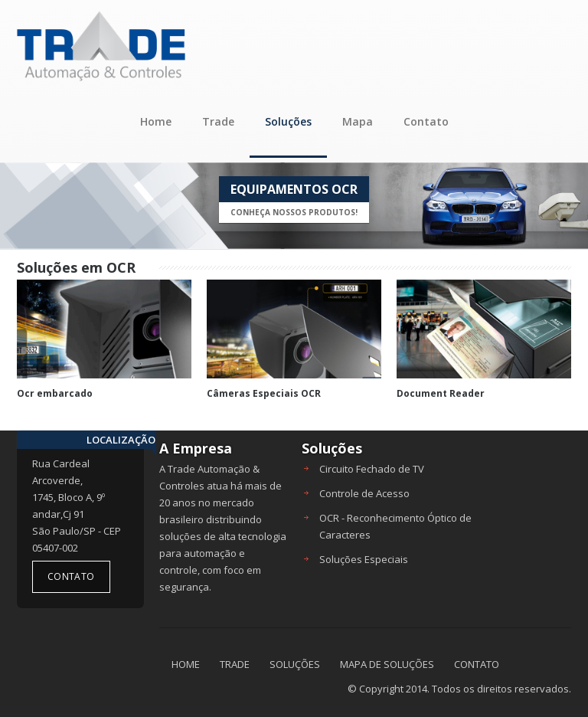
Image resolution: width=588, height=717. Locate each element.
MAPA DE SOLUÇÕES (387, 664)
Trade (218, 121)
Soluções (288, 121)
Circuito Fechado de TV (372, 469)
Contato (426, 121)
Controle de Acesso (364, 493)
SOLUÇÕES (295, 664)
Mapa (358, 121)
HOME (186, 664)
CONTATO (477, 664)
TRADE (235, 664)
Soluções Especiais (364, 559)
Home (156, 121)
